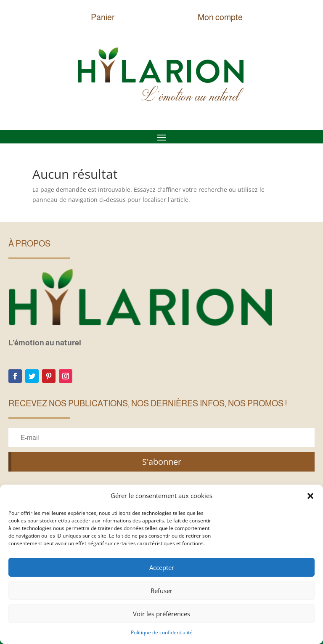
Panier (103, 17)
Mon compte (220, 17)
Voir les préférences (161, 614)
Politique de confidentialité (162, 632)
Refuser (161, 591)
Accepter (162, 567)
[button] (310, 496)
